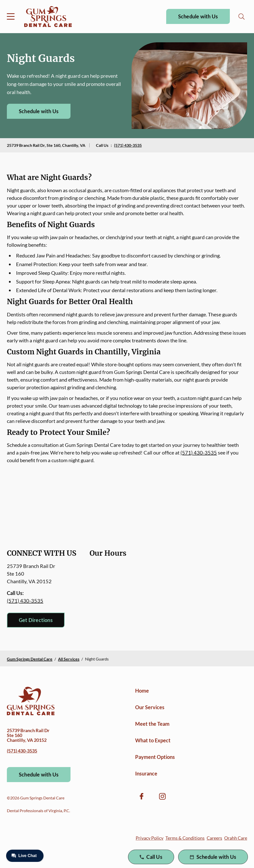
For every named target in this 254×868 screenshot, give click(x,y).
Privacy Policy (150, 838)
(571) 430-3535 (128, 145)
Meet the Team (152, 724)
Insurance (146, 773)
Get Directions (36, 620)
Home (142, 691)
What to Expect (153, 740)
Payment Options (155, 757)
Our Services (150, 707)
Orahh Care (236, 838)
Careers (214, 838)
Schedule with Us (198, 16)
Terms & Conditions (185, 838)
